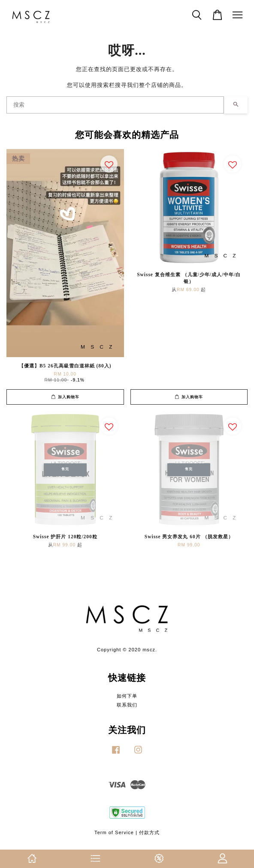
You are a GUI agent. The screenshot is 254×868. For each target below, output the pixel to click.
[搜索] (115, 105)
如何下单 (127, 696)
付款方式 (149, 832)
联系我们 (127, 705)
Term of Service (114, 832)
